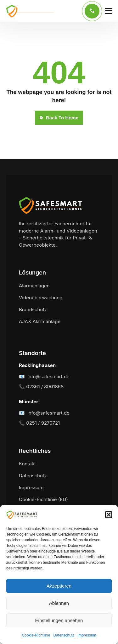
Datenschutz (64, 635)
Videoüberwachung (41, 298)
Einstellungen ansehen (59, 620)
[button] (109, 515)
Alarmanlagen (34, 286)
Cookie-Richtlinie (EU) (43, 499)
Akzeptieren (59, 586)
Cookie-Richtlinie (36, 635)
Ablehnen (59, 603)
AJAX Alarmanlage (40, 321)
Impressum (87, 635)
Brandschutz (33, 309)
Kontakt (27, 464)
